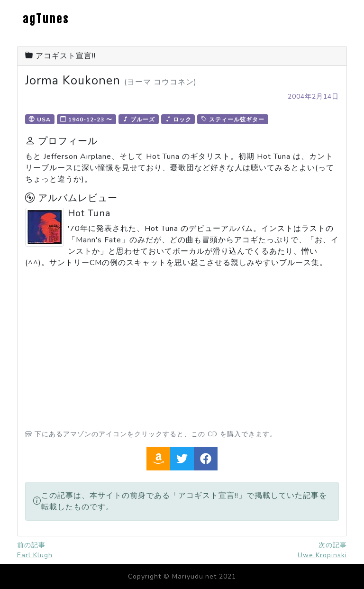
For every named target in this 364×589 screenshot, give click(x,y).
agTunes (46, 19)
